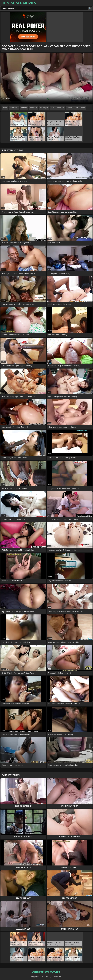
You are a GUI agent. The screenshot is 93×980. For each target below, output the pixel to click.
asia (76, 108)
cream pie (44, 108)
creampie (60, 108)
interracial (14, 108)
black (83, 108)
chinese (24, 108)
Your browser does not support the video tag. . (46, 79)
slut (52, 108)
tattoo (69, 108)
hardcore (33, 108)
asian (5, 108)
